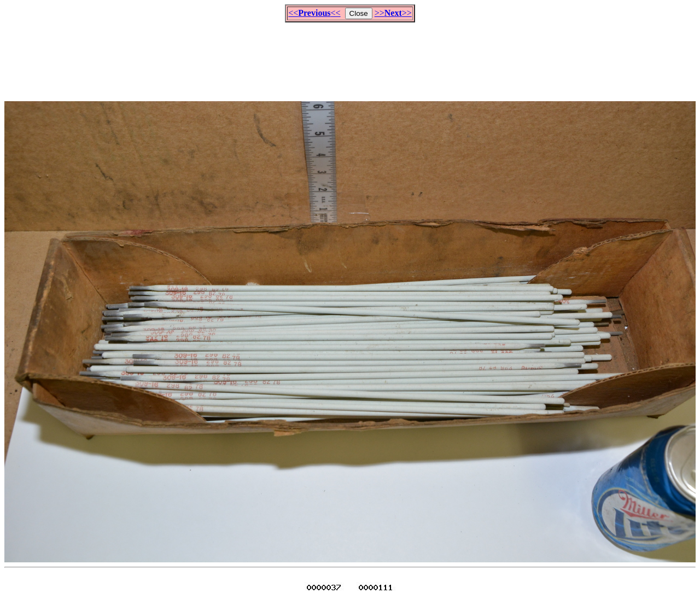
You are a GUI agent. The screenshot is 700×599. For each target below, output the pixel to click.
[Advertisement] (350, 57)
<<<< (314, 13)
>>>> (393, 13)
